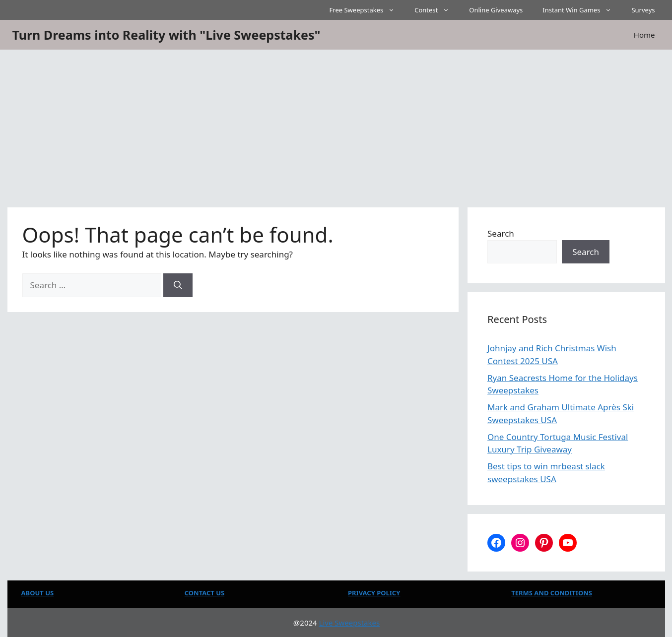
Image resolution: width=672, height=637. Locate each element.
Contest (437, 10)
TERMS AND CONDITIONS (552, 593)
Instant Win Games (582, 10)
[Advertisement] (336, 124)
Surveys (643, 10)
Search (501, 233)
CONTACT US (204, 593)
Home (644, 35)
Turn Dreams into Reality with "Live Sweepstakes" (167, 35)
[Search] (178, 285)
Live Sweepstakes (350, 623)
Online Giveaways (496, 10)
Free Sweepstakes (367, 10)
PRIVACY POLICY (374, 593)
